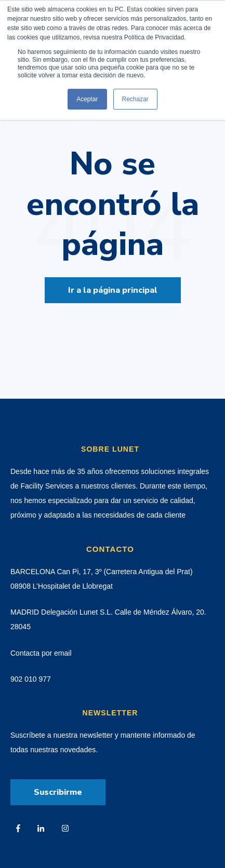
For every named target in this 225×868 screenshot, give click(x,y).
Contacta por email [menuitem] (41, 653)
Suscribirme (58, 792)
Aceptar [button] (87, 99)
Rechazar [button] (135, 99)
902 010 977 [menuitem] (31, 679)
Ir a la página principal (113, 290)
